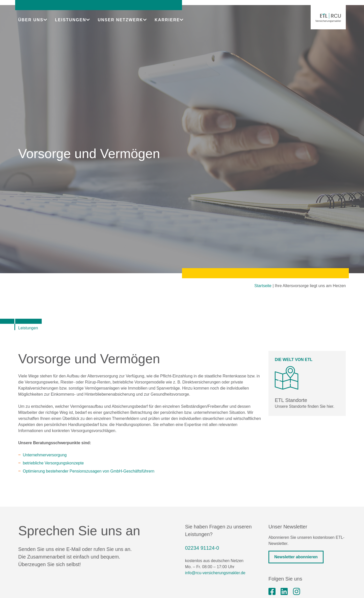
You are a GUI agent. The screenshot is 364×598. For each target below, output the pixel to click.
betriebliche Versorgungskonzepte (53, 463)
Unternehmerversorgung (45, 455)
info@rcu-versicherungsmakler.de (215, 573)
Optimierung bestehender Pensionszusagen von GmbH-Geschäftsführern (88, 471)
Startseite (263, 286)
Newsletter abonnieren (296, 557)
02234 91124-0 (202, 548)
